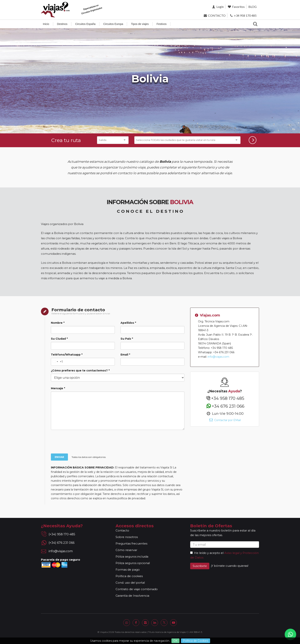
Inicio (46, 24)
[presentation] (109, 442)
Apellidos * (128, 323)
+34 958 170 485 (243, 15)
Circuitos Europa (113, 24)
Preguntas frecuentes (131, 543)
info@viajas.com (218, 357)
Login (217, 7)
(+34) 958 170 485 (62, 534)
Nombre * (58, 323)
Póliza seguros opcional (133, 563)
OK (175, 641)
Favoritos (236, 7)
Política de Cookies (196, 641)
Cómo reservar (126, 550)
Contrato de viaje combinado (137, 589)
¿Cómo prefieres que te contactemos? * (80, 370)
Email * (125, 355)
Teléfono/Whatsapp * (67, 355)
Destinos (62, 24)
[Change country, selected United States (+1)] (57, 362)
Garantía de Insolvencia (132, 596)
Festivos (161, 24)
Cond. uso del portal (130, 583)
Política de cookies (129, 576)
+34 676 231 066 (225, 406)
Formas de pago (128, 570)
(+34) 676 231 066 (62, 543)
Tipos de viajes (140, 24)
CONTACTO (214, 15)
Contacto (122, 530)
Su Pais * (127, 339)
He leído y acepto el (207, 553)
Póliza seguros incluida (132, 557)
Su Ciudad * (59, 339)
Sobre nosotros (127, 537)
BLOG (252, 7)
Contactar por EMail (225, 420)
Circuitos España (85, 24)
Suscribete (200, 566)
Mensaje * (58, 388)
